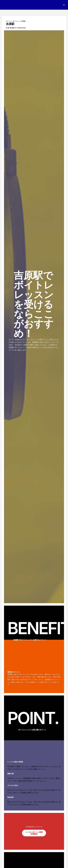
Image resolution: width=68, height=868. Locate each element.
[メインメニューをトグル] (64, 5)
